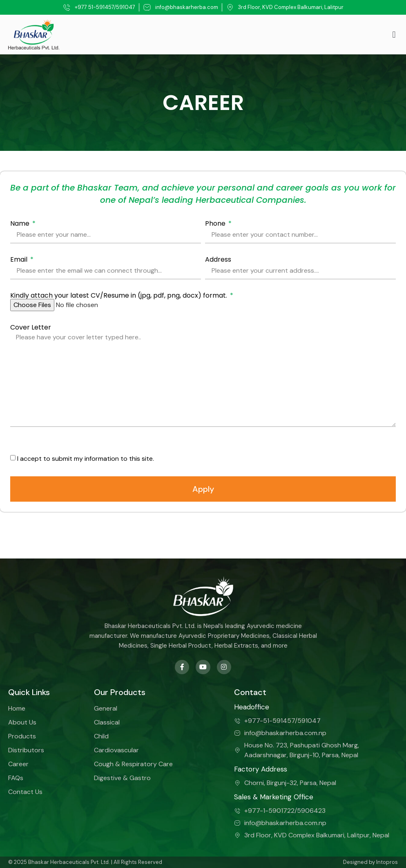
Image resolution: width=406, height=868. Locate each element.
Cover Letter (31, 327)
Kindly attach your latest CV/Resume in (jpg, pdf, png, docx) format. (119, 296)
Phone (216, 224)
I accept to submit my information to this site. (86, 458)
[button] (394, 35)
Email (20, 260)
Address (218, 260)
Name (21, 224)
